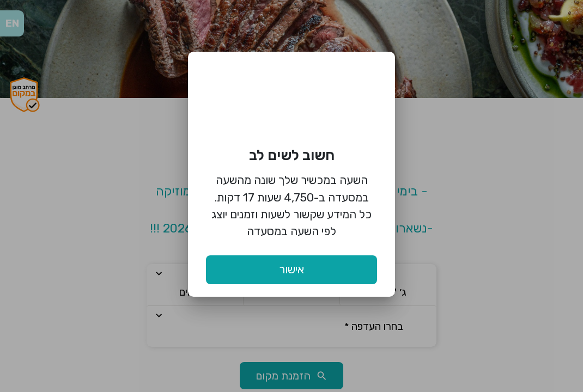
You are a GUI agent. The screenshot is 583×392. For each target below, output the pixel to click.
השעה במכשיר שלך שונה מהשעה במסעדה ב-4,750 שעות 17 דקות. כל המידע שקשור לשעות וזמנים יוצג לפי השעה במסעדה (291, 206)
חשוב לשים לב (292, 155)
